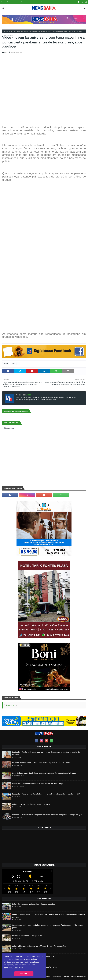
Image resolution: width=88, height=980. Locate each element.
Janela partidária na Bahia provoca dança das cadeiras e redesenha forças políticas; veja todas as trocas (49, 916)
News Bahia (10, 705)
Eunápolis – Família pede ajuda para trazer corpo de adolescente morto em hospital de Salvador (46, 753)
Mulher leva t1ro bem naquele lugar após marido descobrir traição (38, 784)
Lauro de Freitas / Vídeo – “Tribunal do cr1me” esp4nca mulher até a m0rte (41, 763)
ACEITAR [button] (24, 974)
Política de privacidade (78, 977)
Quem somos (11, 2)
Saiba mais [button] (18, 968)
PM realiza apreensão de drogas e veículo (28, 936)
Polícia (16, 31)
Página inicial (8, 31)
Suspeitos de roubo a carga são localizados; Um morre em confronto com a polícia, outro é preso (48, 926)
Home (3, 2)
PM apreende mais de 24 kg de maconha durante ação (33, 957)
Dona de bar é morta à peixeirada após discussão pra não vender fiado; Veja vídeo (44, 773)
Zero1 (6, 52)
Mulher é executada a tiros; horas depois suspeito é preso (35, 967)
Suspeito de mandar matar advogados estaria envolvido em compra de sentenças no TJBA (47, 815)
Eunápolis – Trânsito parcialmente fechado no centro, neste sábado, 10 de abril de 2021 (46, 794)
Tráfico (13, 364)
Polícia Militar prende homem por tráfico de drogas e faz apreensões (39, 946)
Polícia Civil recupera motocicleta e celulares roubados (33, 904)
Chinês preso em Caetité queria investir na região (31, 804)
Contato (20, 2)
